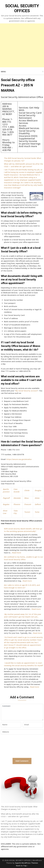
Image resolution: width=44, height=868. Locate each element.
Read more (17, 553)
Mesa (26, 498)
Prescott (28, 504)
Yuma (37, 512)
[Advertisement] (22, 45)
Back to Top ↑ (22, 866)
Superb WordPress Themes (27, 863)
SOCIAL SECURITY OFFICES (22, 8)
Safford (38, 504)
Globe (37, 498)
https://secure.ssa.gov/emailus (19, 459)
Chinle (27, 490)
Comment (22, 712)
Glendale (17, 498)
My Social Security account (27, 391)
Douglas (38, 490)
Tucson (27, 512)
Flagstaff (6, 498)
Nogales (6, 504)
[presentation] (11, 746)
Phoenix (17, 504)
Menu (3, 72)
